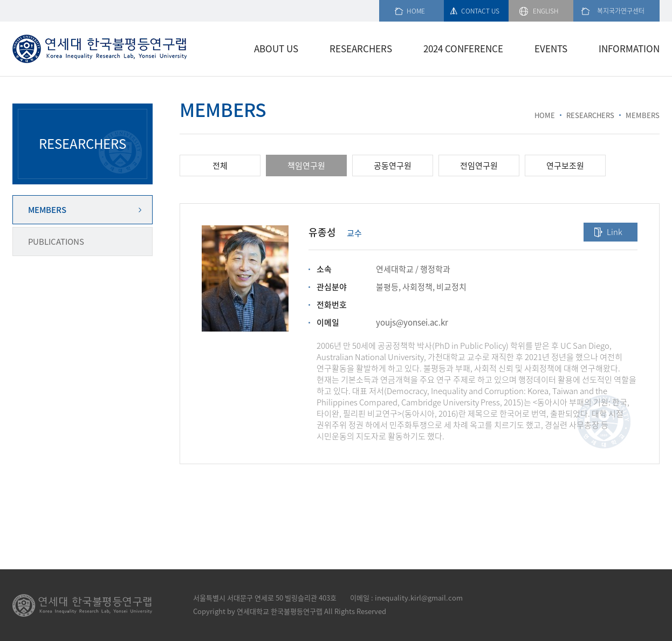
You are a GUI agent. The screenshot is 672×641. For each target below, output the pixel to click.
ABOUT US (276, 48)
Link (615, 232)
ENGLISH (546, 11)
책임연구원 (306, 166)
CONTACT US (480, 11)
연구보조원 (565, 166)
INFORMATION (629, 48)
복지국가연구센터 (621, 11)
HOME (416, 11)
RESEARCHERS (361, 48)
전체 (220, 166)
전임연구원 (479, 166)
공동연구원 (393, 166)
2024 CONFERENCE (463, 48)
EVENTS (551, 48)
